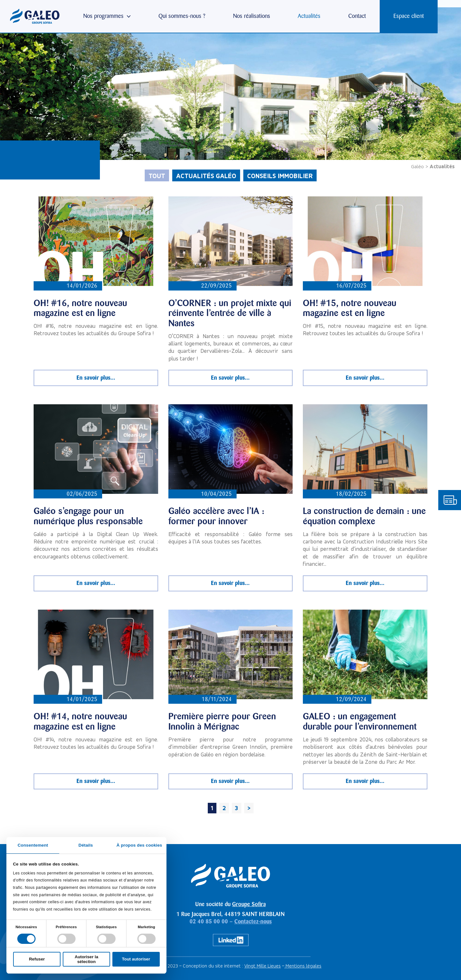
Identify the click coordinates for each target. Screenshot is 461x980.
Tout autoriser (136, 959)
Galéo (417, 166)
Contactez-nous (253, 921)
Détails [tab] (86, 845)
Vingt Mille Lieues (263, 966)
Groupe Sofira (249, 905)
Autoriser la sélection (86, 959)
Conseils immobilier (280, 176)
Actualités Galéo (206, 176)
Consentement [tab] (33, 845)
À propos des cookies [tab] (139, 845)
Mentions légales (303, 966)
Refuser (37, 959)
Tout (157, 176)
